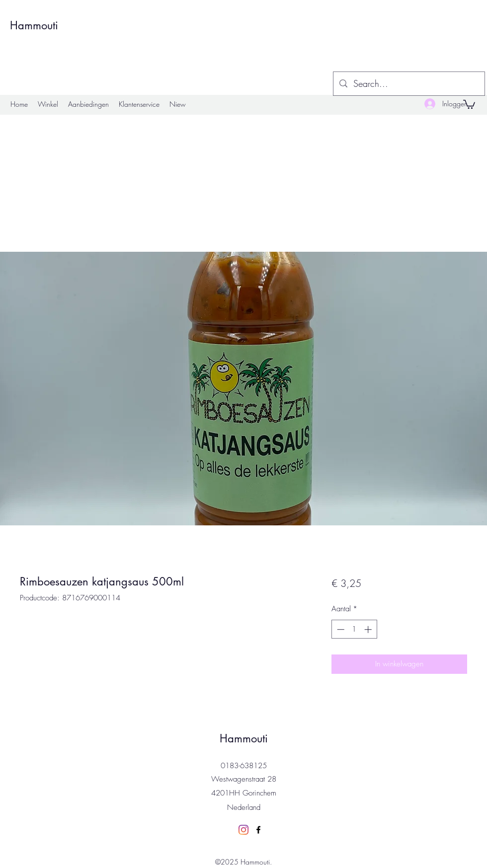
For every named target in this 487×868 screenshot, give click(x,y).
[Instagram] (243, 830)
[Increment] (369, 629)
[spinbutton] (354, 629)
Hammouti (34, 25)
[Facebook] (258, 830)
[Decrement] (340, 629)
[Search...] (408, 84)
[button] (469, 104)
